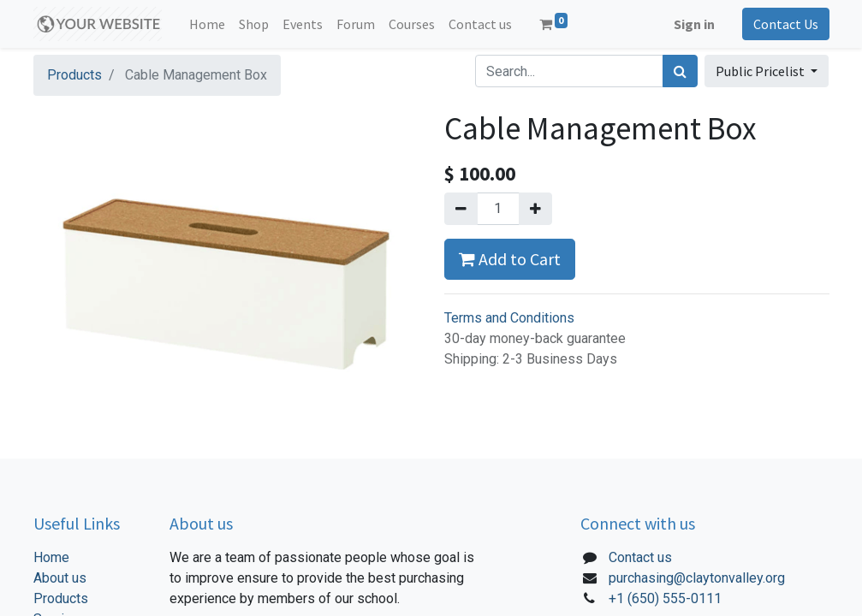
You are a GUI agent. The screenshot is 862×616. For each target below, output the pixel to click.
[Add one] (535, 209)
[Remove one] (461, 209)
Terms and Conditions (509, 318)
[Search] (680, 71)
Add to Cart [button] (510, 259)
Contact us (640, 557)
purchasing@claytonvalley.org (697, 578)
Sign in (694, 24)
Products (74, 75)
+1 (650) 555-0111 (665, 598)
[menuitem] (207, 24)
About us (60, 578)
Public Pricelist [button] (761, 71)
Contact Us (786, 24)
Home (51, 557)
